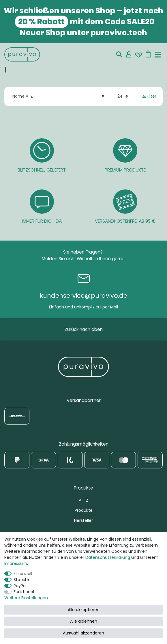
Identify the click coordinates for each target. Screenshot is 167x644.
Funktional (24, 592)
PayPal (20, 586)
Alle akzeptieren (84, 610)
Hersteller (83, 520)
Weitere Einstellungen (26, 598)
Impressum (16, 563)
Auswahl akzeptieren (83, 633)
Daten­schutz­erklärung (108, 557)
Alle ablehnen (84, 621)
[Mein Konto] (129, 54)
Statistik (21, 580)
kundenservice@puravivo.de (83, 296)
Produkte (84, 510)
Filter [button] (150, 96)
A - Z (83, 500)
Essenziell (23, 574)
